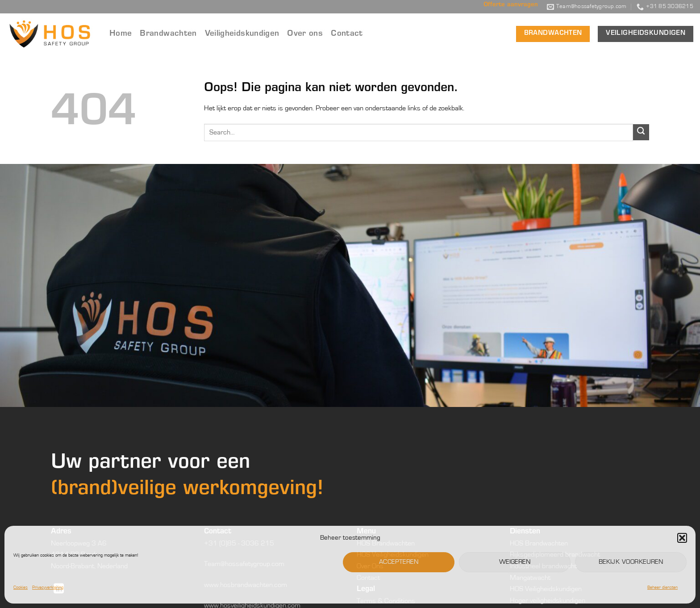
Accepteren (399, 562)
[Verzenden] (641, 132)
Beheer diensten (662, 587)
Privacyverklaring (48, 587)
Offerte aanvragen (511, 5)
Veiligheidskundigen (242, 34)
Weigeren (515, 562)
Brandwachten (168, 34)
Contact (347, 34)
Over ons (305, 34)
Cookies (21, 587)
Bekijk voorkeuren (631, 562)
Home (121, 34)
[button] (682, 538)
